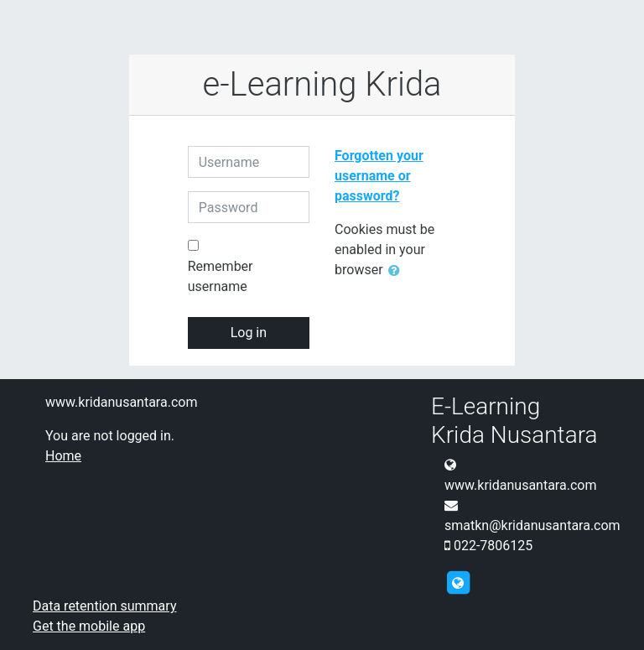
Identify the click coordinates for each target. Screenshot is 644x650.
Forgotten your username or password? (379, 176)
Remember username (221, 276)
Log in (249, 333)
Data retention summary (104, 606)
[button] (397, 271)
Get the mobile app (89, 626)
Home (63, 456)
